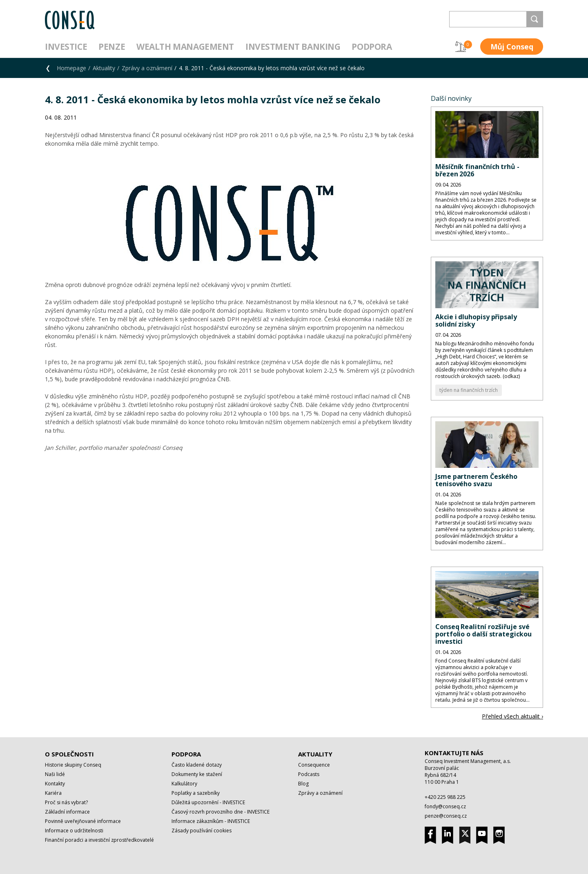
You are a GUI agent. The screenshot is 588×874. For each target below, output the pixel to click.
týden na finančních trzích (469, 390)
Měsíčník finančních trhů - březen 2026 (477, 170)
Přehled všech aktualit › (512, 716)
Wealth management (185, 47)
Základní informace (67, 812)
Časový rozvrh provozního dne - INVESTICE (220, 812)
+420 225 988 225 (445, 797)
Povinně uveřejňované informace (83, 821)
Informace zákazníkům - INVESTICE (211, 821)
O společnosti (69, 754)
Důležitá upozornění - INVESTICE (208, 802)
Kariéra (53, 793)
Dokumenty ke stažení (197, 774)
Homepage (71, 68)
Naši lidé (55, 774)
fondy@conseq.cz (445, 806)
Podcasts (309, 774)
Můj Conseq (512, 47)
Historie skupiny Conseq (73, 765)
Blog (303, 784)
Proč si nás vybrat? (66, 802)
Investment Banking (293, 47)
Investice (66, 47)
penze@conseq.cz (446, 816)
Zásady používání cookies (202, 831)
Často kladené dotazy (197, 765)
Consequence (314, 765)
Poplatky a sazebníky (196, 793)
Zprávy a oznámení (147, 68)
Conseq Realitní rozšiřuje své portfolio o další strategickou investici (483, 634)
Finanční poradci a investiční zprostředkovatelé (99, 840)
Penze (112, 47)
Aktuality (104, 68)
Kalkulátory (184, 784)
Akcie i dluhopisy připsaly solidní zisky (476, 320)
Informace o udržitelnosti (74, 831)
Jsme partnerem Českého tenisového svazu (476, 480)
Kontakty (55, 784)
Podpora (372, 47)
